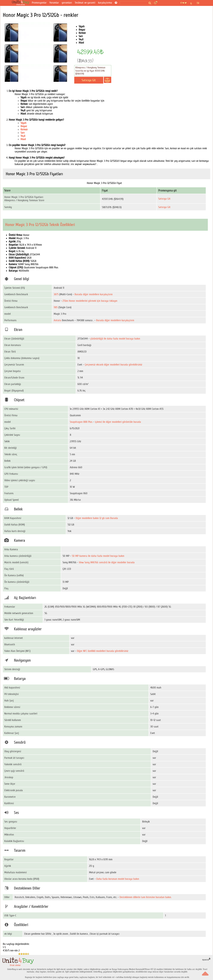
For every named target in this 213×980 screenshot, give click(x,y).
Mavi (23, 139)
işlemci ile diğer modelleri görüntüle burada (118, 422)
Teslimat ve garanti (85, 3)
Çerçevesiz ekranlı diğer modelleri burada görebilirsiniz (113, 365)
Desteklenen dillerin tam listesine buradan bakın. (145, 897)
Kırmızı (24, 129)
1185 (56, 307)
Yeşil (23, 136)
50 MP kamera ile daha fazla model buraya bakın (98, 556)
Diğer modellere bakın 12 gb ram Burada (97, 518)
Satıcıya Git (164, 199)
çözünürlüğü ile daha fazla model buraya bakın (115, 339)
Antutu (57, 320)
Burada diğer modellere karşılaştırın (94, 294)
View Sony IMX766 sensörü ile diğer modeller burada (107, 562)
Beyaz (24, 126)
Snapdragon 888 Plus (81, 422)
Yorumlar (54, 3)
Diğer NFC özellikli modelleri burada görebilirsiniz (103, 651)
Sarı (23, 133)
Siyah (23, 123)
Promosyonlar (39, 3)
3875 (56, 294)
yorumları (67, 3)
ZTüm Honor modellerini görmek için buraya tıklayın (90, 301)
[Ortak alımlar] (21, 3)
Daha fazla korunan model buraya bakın (118, 879)
